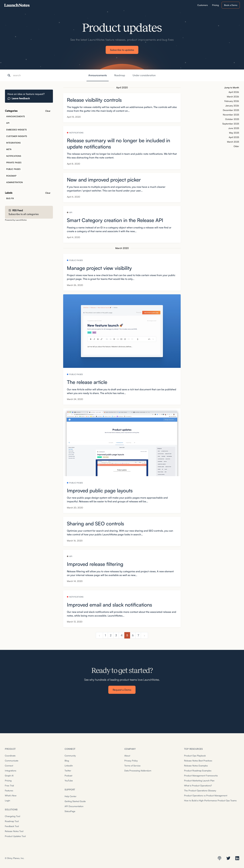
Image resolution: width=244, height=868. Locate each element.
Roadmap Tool (12, 821)
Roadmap (120, 75)
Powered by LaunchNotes (16, 220)
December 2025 (231, 110)
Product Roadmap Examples (198, 771)
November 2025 (231, 115)
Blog (67, 761)
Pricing (8, 781)
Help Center (70, 796)
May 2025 (234, 133)
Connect (9, 766)
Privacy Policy (131, 761)
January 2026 (232, 106)
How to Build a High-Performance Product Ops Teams (210, 800)
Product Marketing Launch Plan (199, 781)
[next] (144, 635)
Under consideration (144, 75)
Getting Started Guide (75, 801)
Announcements (98, 75)
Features (9, 790)
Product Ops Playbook (195, 756)
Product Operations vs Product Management (206, 795)
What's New (11, 795)
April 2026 (234, 92)
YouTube (69, 781)
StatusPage (70, 811)
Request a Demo (122, 690)
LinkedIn (69, 766)
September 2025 (231, 124)
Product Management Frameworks (201, 776)
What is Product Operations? (198, 786)
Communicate (12, 761)
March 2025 (233, 142)
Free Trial (9, 786)
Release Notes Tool (14, 831)
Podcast (68, 776)
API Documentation (74, 806)
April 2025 (234, 137)
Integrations (11, 771)
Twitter (68, 771)
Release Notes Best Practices (198, 761)
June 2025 (234, 128)
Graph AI (9, 776)
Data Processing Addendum (138, 771)
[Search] (29, 75)
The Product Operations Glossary (200, 790)
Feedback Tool (12, 826)
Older (236, 146)
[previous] (99, 635)
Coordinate (10, 756)
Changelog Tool (12, 816)
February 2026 (232, 101)
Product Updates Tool (15, 836)
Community (70, 756)
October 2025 (232, 119)
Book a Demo (231, 5)
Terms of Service (132, 766)
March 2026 (233, 97)
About (127, 756)
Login (7, 800)
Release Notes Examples (196, 766)
